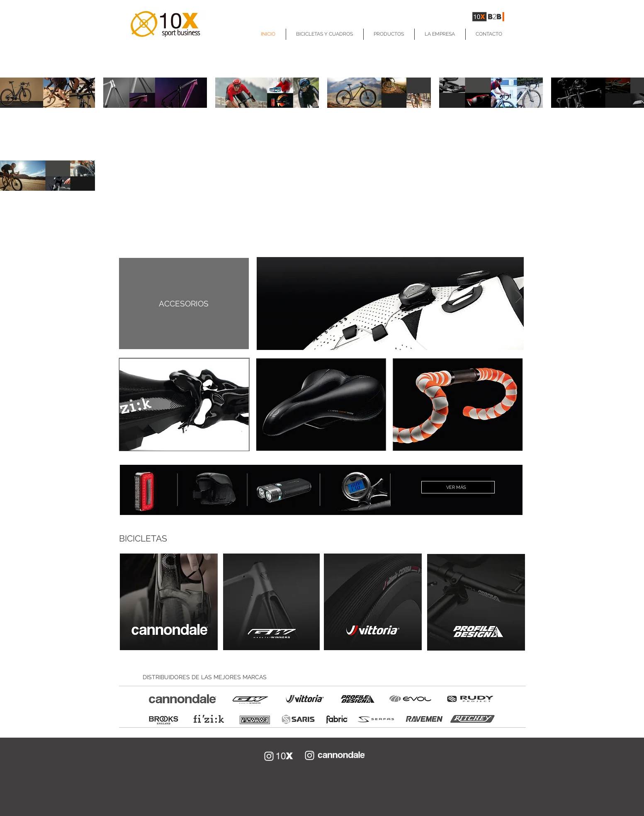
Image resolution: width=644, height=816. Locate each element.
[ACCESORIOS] (184, 304)
